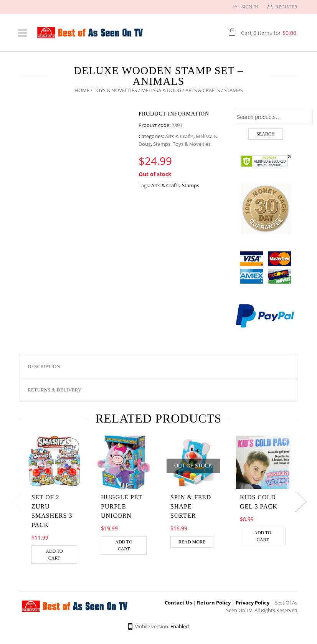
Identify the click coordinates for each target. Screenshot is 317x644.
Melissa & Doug (161, 90)
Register (286, 7)
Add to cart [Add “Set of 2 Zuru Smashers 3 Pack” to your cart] (54, 555)
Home (82, 90)
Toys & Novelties (115, 90)
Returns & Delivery (54, 390)
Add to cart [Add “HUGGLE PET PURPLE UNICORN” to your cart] (124, 545)
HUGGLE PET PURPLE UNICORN (122, 506)
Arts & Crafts (203, 90)
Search (265, 134)
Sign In (250, 7)
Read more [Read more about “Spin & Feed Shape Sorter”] (192, 542)
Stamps (162, 144)
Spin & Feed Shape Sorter (191, 506)
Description (44, 366)
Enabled (180, 626)
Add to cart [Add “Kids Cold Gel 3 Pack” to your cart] (263, 536)
